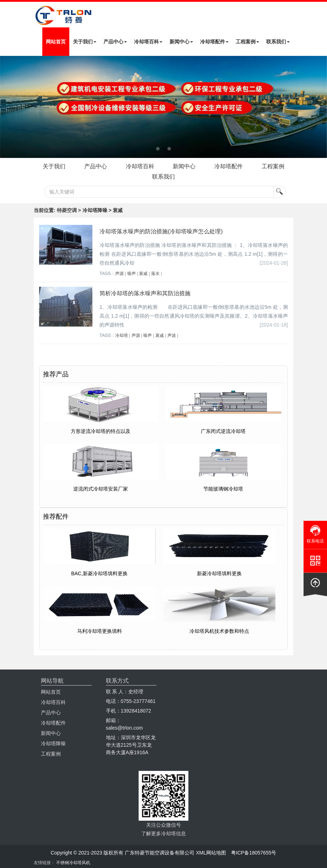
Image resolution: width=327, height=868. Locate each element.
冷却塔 (122, 335)
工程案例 (247, 42)
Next (7, 107)
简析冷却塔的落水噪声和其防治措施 (145, 293)
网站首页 (56, 42)
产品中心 (115, 42)
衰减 (143, 274)
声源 (119, 274)
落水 (155, 274)
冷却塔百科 (148, 42)
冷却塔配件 (214, 42)
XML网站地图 (211, 853)
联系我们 (278, 42)
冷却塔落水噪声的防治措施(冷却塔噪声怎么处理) (161, 231)
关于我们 (85, 42)
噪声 (132, 274)
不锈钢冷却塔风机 (73, 863)
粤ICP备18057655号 (254, 853)
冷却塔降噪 (53, 743)
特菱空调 (67, 210)
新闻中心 (181, 42)
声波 (172, 335)
